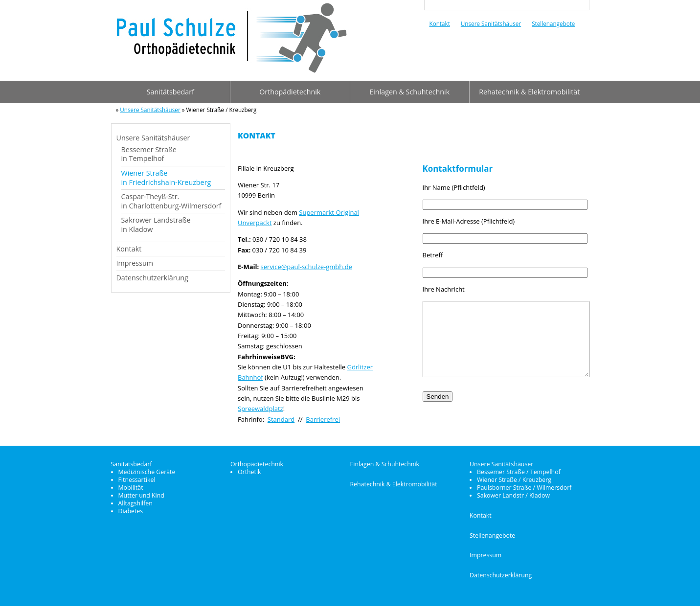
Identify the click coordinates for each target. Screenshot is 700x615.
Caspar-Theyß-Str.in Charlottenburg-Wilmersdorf (171, 201)
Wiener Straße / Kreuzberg (514, 489)
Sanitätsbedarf (170, 92)
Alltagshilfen (135, 512)
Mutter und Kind (141, 504)
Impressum (135, 263)
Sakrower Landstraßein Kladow (156, 225)
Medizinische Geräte (147, 481)
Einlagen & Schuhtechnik (409, 92)
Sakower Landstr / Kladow (513, 504)
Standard (281, 419)
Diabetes (131, 520)
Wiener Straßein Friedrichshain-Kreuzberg (166, 178)
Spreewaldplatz (260, 409)
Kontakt (440, 23)
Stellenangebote (553, 23)
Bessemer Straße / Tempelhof (519, 481)
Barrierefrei (323, 419)
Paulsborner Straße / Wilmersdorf (524, 496)
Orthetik (249, 481)
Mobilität (131, 496)
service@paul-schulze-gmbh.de (306, 267)
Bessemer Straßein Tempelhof (149, 154)
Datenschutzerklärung (152, 278)
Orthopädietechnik (290, 92)
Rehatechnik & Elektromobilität (529, 92)
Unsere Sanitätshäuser (491, 23)
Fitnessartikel (137, 489)
